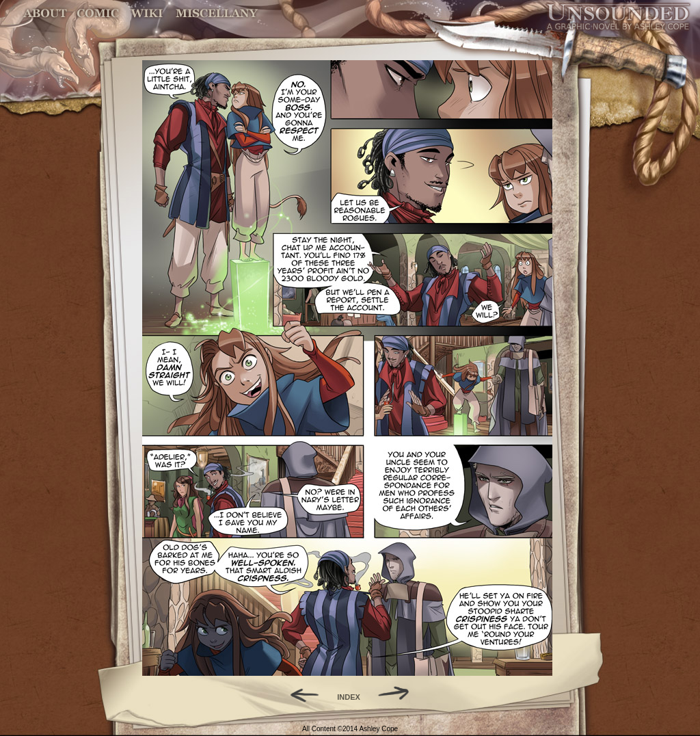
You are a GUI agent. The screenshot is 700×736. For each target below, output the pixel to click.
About (46, 13)
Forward (398, 694)
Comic (98, 13)
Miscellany (217, 13)
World (147, 13)
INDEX (349, 697)
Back (299, 694)
